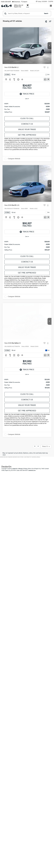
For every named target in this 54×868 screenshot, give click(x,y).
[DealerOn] (6, 329)
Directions (16, 2)
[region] (27, 108)
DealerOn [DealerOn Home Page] (15, 331)
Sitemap (20, 331)
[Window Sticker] (48, 79)
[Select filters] (46, 21)
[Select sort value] (50, 21)
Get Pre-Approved (27, 135)
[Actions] (48, 68)
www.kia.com (32, 333)
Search (46, 14)
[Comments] (45, 79)
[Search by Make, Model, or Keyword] (25, 14)
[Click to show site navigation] (51, 6)
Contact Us (27, 124)
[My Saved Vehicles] (28, 6)
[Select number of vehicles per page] (46, 309)
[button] (7, 2)
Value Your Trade (27, 129)
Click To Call (27, 119)
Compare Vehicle (14, 159)
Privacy (25, 331)
